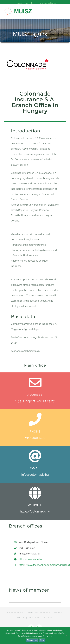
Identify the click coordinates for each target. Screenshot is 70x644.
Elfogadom (32, 640)
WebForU (21, 618)
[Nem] (66, 635)
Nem (42, 640)
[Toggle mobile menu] (64, 10)
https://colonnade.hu (35, 511)
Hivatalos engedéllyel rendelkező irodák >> (35, 3)
